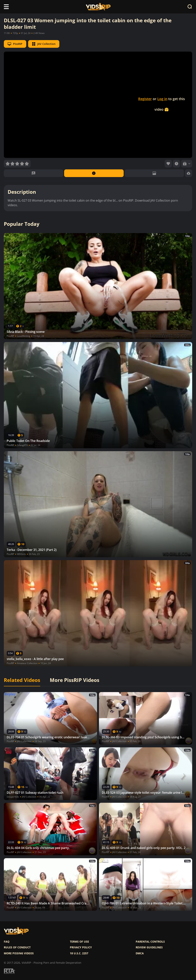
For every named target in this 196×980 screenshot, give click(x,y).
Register (145, 99)
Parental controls (150, 942)
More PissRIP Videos (75, 680)
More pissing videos (19, 953)
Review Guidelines (149, 947)
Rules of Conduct (17, 947)
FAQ (7, 942)
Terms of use (79, 942)
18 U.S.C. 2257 (79, 953)
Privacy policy (81, 947)
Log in (162, 99)
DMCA (140, 953)
